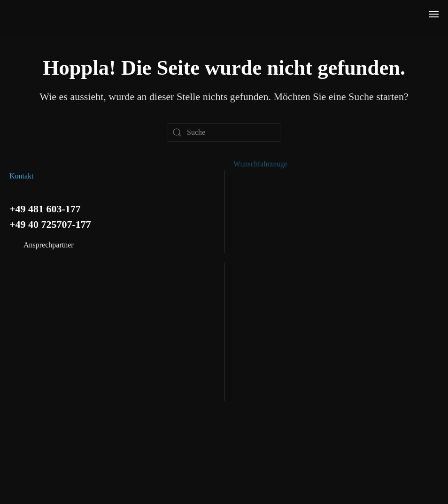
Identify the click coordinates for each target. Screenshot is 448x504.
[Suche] (224, 132)
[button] (434, 14)
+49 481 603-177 (45, 208)
